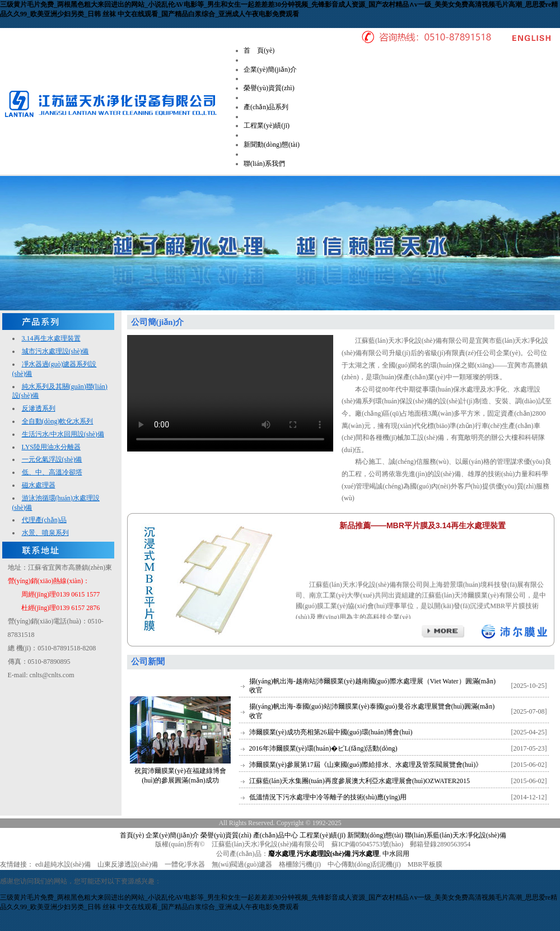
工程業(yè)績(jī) (267, 125)
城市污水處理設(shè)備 (55, 351)
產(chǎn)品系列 (266, 107)
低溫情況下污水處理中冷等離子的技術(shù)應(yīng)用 (328, 797)
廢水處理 (282, 854)
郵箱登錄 (423, 844)
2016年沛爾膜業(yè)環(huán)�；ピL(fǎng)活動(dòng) (323, 748)
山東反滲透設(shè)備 (128, 864)
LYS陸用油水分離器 (51, 447)
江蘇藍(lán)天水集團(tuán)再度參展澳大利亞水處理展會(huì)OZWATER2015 (360, 781)
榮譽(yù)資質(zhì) (269, 88)
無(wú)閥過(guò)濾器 (242, 864)
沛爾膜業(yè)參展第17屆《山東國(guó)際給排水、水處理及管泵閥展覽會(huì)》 (366, 765)
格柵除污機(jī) (300, 864)
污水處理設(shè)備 (324, 854)
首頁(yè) (132, 835)
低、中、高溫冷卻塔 (52, 472)
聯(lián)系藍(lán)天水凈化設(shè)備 (456, 835)
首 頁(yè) (259, 50)
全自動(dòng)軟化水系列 (58, 421)
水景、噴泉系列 (45, 533)
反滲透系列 (39, 408)
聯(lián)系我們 (264, 164)
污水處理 (366, 854)
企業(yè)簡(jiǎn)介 (270, 69)
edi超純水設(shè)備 (63, 864)
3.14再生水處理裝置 (51, 338)
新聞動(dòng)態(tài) (272, 145)
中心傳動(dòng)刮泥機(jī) (364, 864)
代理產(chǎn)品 (44, 520)
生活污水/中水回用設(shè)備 (63, 434)
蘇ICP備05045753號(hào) (367, 844)
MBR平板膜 (425, 864)
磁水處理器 (39, 485)
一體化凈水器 (185, 864)
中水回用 (396, 854)
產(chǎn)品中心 (276, 835)
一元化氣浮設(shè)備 (52, 459)
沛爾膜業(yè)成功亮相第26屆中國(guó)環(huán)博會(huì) (331, 732)
